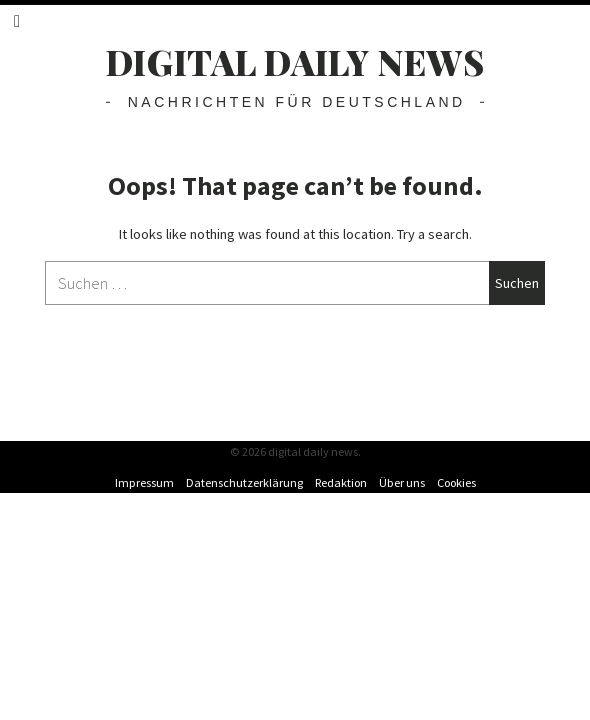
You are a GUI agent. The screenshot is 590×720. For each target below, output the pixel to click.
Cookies (456, 482)
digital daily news (295, 61)
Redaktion (341, 482)
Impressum (144, 482)
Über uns (402, 482)
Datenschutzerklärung (244, 482)
